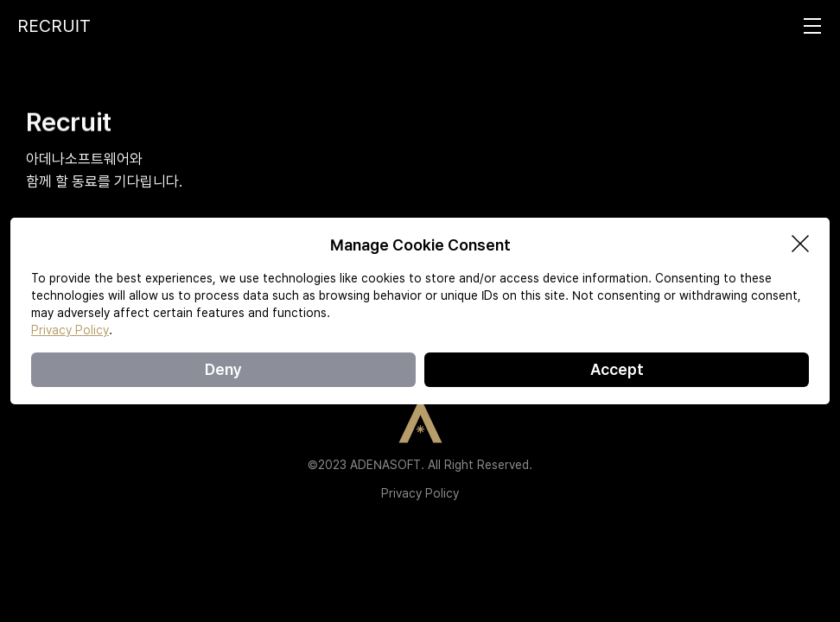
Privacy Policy (420, 493)
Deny (223, 369)
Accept (617, 369)
